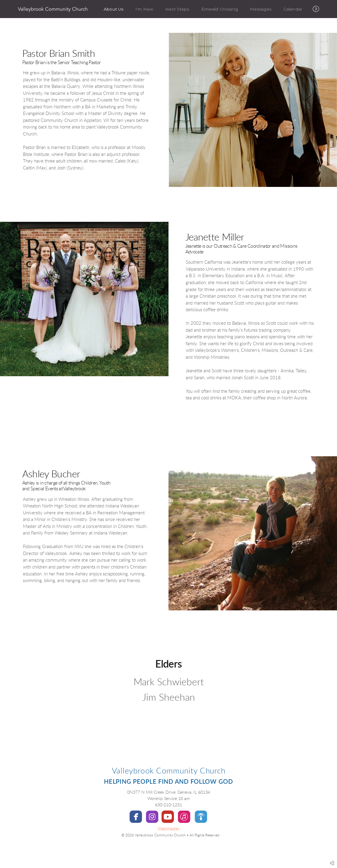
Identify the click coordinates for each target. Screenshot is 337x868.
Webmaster (169, 829)
